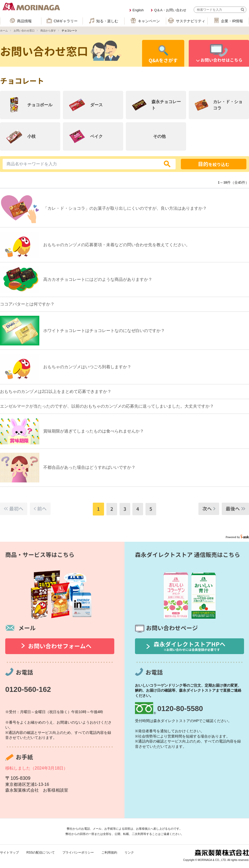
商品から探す (48, 31)
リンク (129, 853)
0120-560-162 (28, 689)
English (138, 10)
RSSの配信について (41, 853)
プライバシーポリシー (78, 853)
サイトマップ (9, 853)
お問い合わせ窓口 (24, 31)
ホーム (4, 31)
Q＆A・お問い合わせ (170, 10)
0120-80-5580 (180, 709)
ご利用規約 (109, 853)
